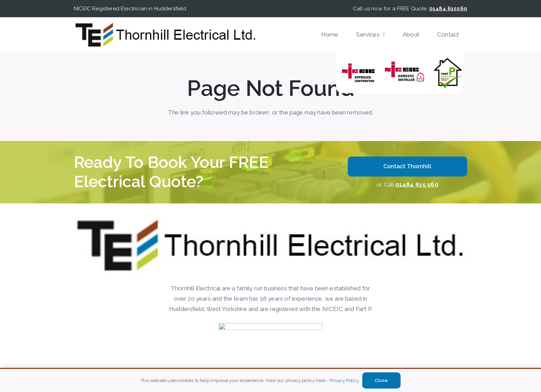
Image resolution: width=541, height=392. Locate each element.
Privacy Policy (344, 380)
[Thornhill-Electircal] (166, 34)
